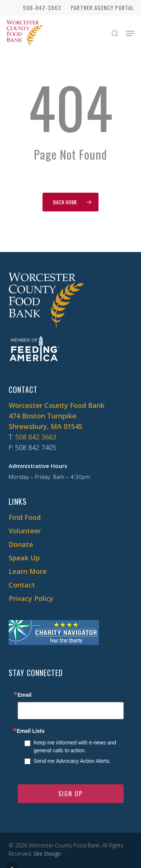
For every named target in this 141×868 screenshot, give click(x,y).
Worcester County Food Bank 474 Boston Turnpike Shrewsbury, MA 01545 (57, 416)
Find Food (25, 517)
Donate (21, 544)
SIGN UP (70, 794)
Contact (22, 585)
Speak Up (24, 558)
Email (25, 695)
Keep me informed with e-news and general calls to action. (75, 746)
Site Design (47, 854)
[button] (130, 33)
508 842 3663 (36, 437)
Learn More (28, 571)
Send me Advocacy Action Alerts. (72, 761)
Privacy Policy (31, 598)
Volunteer (25, 531)
